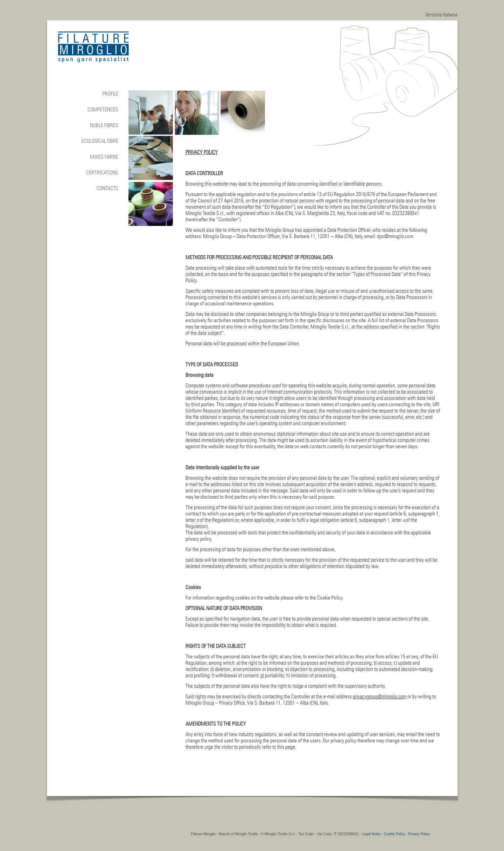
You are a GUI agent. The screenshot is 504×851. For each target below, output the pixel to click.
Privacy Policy (419, 834)
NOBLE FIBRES (104, 125)
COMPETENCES (103, 110)
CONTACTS (107, 188)
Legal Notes (372, 834)
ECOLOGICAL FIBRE (100, 141)
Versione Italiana (441, 15)
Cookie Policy (395, 834)
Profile (110, 94)
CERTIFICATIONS (102, 173)
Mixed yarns (104, 157)
